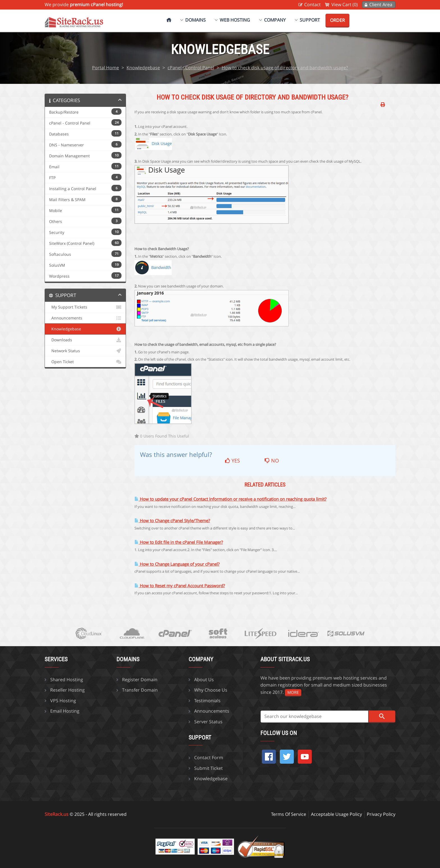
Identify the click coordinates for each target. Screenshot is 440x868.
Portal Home (106, 68)
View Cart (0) (345, 4)
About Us (204, 680)
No (272, 461)
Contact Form (209, 758)
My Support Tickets (85, 307)
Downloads (85, 340)
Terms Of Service (289, 814)
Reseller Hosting (67, 690)
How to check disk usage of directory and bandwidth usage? (285, 68)
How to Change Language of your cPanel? (177, 564)
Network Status (85, 351)
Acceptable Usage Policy (336, 814)
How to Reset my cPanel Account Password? (180, 586)
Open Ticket (85, 362)
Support (310, 20)
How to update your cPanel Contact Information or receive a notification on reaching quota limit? (230, 499)
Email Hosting (65, 711)
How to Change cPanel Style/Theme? (172, 521)
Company (275, 20)
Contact (312, 4)
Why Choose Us (211, 690)
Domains (195, 20)
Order (337, 20)
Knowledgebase (143, 68)
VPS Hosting (63, 701)
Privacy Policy (381, 814)
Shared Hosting (67, 680)
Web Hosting (235, 20)
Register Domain (140, 680)
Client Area (381, 4)
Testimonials (207, 701)
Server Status (208, 722)
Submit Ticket (208, 768)
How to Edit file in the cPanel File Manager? (179, 542)
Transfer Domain (140, 690)
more (293, 692)
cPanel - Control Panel (191, 68)
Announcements (85, 318)
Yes (232, 461)
